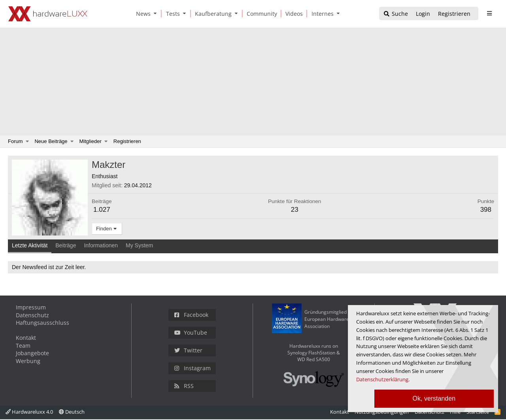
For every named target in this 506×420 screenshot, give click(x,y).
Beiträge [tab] (66, 245)
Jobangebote (32, 353)
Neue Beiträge (51, 141)
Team (23, 346)
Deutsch (72, 412)
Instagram (193, 368)
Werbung (28, 361)
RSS (184, 386)
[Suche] (396, 14)
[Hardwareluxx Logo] (48, 14)
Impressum (31, 307)
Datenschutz (32, 315)
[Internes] (321, 14)
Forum (15, 141)
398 (486, 210)
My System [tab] (139, 245)
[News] (142, 14)
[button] (157, 14)
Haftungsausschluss (42, 323)
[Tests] (172, 14)
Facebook (191, 315)
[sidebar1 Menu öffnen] (489, 13)
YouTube (191, 332)
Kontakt (26, 338)
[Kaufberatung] (212, 14)
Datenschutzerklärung (382, 379)
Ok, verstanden (434, 398)
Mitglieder (91, 141)
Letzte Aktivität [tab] (30, 245)
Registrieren (127, 141)
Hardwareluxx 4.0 (29, 412)
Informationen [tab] (101, 245)
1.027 (102, 210)
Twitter (188, 350)
